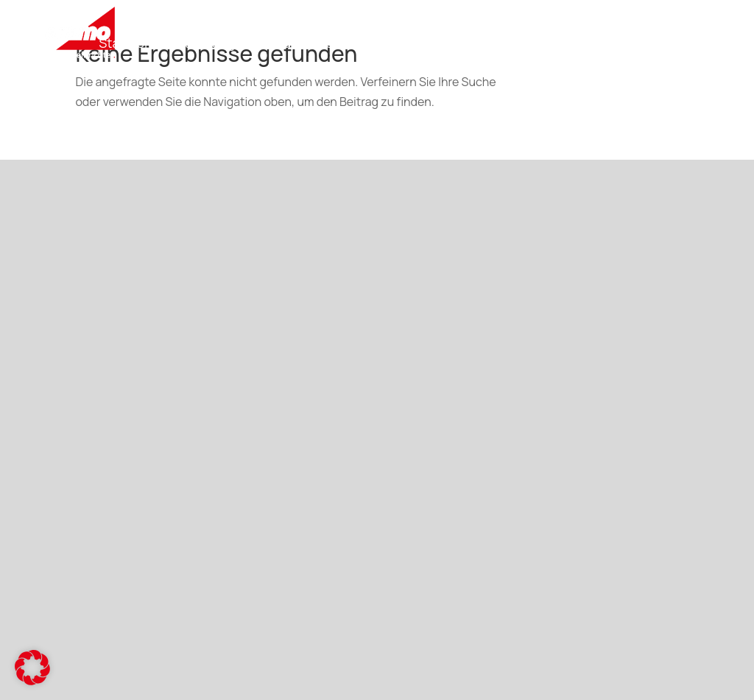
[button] (32, 668)
